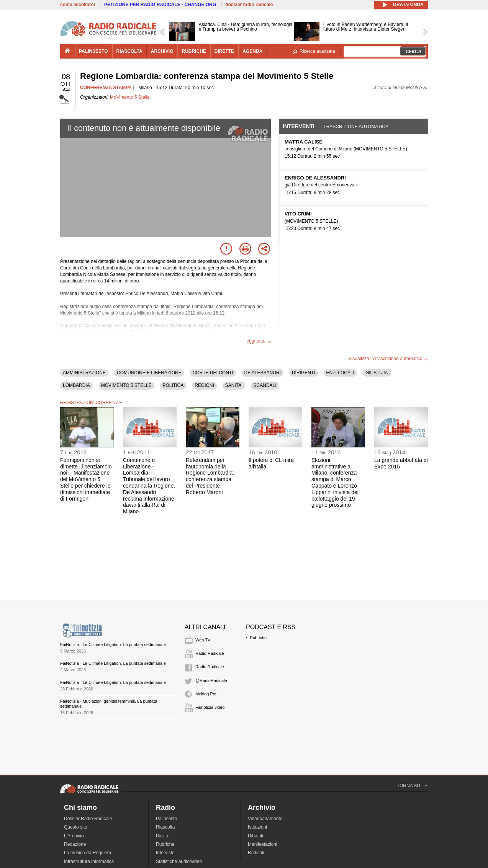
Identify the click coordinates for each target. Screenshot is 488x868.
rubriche (194, 51)
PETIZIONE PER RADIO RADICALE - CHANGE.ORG (160, 5)
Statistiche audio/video (179, 861)
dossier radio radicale (249, 5)
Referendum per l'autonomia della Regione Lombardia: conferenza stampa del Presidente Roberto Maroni (210, 476)
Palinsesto (166, 819)
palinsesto (93, 51)
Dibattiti (255, 836)
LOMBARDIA (76, 385)
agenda (252, 51)
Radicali (256, 853)
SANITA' (234, 385)
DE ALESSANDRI (263, 373)
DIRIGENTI (304, 373)
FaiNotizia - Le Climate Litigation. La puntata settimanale (113, 644)
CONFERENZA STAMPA (106, 88)
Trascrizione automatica (356, 127)
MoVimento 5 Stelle (130, 97)
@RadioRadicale (211, 680)
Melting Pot (206, 694)
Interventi (299, 126)
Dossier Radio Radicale (88, 819)
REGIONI (204, 385)
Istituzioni (257, 827)
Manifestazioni (263, 844)
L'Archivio (74, 836)
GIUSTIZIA (377, 373)
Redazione (75, 844)
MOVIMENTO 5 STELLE (126, 385)
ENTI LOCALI (340, 373)
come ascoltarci (78, 5)
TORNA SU (409, 786)
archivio (162, 51)
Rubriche (258, 638)
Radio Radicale (210, 653)
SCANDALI (265, 385)
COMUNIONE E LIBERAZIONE (149, 373)
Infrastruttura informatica (89, 861)
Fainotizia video (210, 707)
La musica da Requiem (88, 853)
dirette (224, 51)
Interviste (165, 853)
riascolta (129, 51)
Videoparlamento (265, 819)
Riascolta (165, 827)
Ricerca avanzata (317, 51)
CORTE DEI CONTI (213, 373)
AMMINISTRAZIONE (84, 373)
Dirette (163, 836)
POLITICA (173, 385)
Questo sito (76, 827)
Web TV (203, 640)
